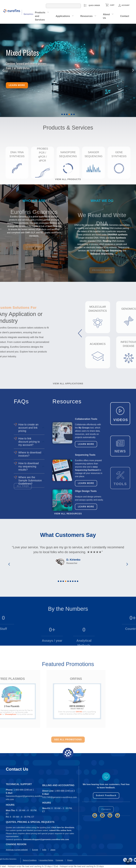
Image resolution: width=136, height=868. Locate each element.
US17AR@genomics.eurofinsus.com (60, 827)
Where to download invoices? (30, 506)
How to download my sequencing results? (28, 518)
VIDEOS (121, 437)
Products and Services (40, 16)
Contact (125, 16)
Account (124, 5)
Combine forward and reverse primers (26, 63)
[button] (62, 114)
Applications (63, 16)
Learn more (17, 85)
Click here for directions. (63, 847)
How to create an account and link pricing (28, 479)
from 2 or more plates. (18, 68)
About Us (106, 16)
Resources (86, 16)
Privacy (4, 860)
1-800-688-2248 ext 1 (24, 820)
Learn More (86, 471)
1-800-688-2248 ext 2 (65, 821)
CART (112, 5)
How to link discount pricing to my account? (29, 493)
